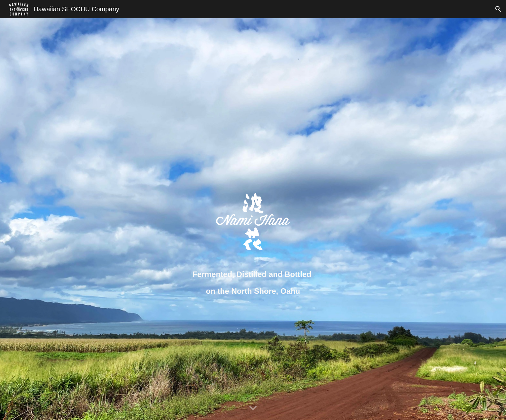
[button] (498, 9)
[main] (253, 283)
